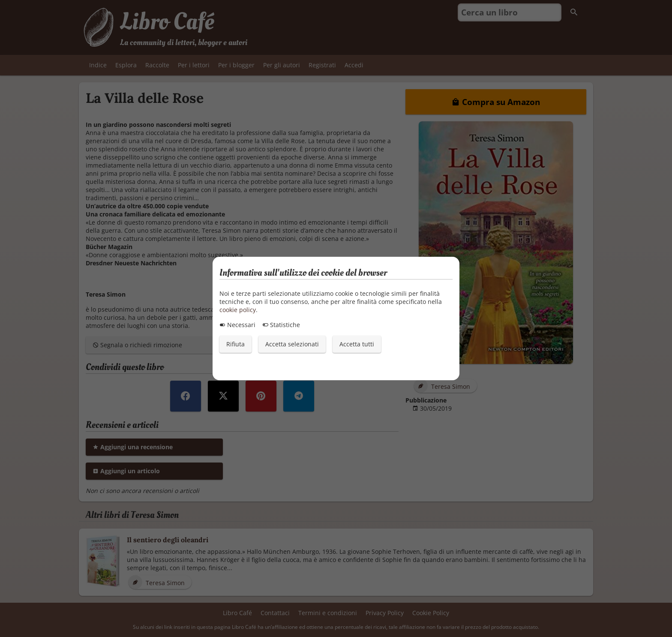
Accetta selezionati (292, 344)
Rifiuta (235, 344)
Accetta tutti (357, 344)
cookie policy (238, 310)
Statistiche (281, 325)
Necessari (237, 325)
